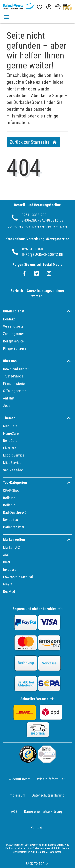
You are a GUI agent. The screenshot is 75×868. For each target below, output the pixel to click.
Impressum (17, 795)
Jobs (7, 406)
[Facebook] (24, 274)
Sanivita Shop (13, 470)
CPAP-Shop (11, 490)
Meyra (8, 584)
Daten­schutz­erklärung (48, 795)
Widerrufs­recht (20, 779)
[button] (48, 7)
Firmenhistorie (14, 384)
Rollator (9, 498)
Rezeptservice (13, 341)
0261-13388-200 (34, 215)
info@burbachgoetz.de (43, 254)
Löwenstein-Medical (18, 577)
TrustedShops (13, 376)
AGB (14, 811)
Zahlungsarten (14, 334)
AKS (6, 555)
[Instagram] (49, 274)
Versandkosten (14, 326)
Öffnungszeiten (15, 391)
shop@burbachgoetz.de (42, 220)
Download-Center (16, 369)
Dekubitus (10, 520)
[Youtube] (37, 274)
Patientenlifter (14, 527)
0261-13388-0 (33, 249)
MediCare (10, 426)
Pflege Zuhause (15, 348)
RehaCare (10, 441)
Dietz (7, 562)
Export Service (14, 455)
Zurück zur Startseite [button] (33, 142)
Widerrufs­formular (51, 779)
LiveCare (9, 448)
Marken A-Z (11, 547)
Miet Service (12, 463)
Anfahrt (9, 398)
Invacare (9, 569)
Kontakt (9, 319)
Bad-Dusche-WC (15, 512)
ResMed (9, 592)
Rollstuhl (10, 505)
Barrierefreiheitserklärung (43, 811)
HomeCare (11, 433)
